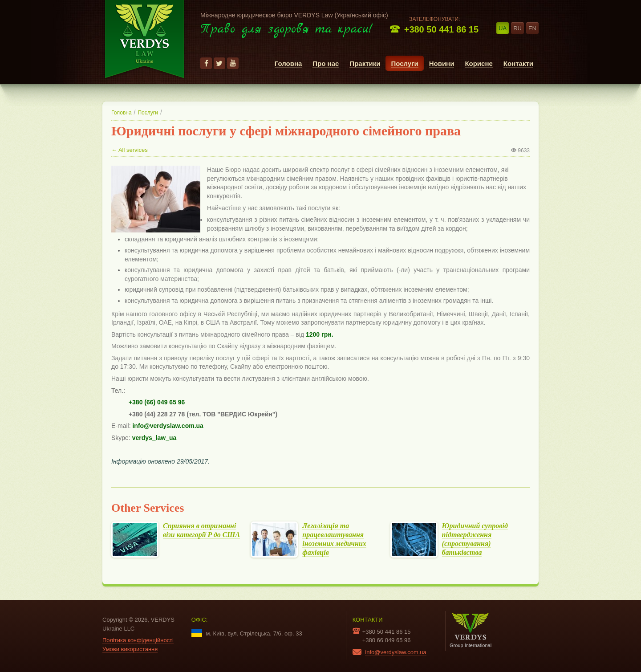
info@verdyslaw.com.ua (396, 652)
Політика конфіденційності (138, 640)
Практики (365, 63)
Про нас (326, 63)
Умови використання (130, 649)
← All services (130, 150)
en (532, 28)
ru (517, 28)
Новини (442, 63)
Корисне (479, 63)
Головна (288, 63)
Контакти (518, 63)
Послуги (404, 63)
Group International (471, 630)
